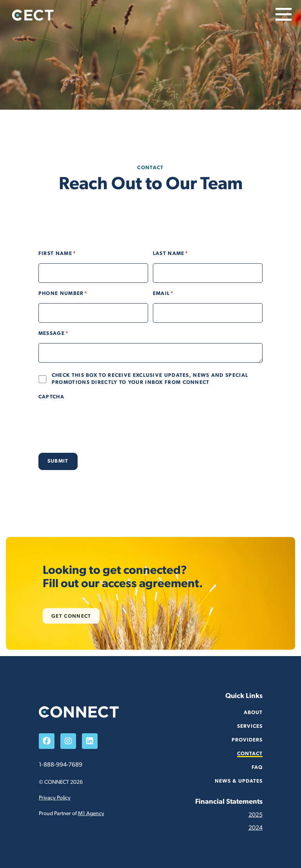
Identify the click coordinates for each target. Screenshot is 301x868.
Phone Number (63, 294)
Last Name (171, 254)
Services (250, 726)
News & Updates (239, 781)
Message (53, 334)
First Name (57, 254)
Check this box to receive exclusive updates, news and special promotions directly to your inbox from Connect (150, 379)
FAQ (257, 768)
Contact (250, 754)
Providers (247, 740)
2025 (256, 815)
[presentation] (98, 422)
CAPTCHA (51, 397)
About (253, 713)
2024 (256, 828)
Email (163, 294)
